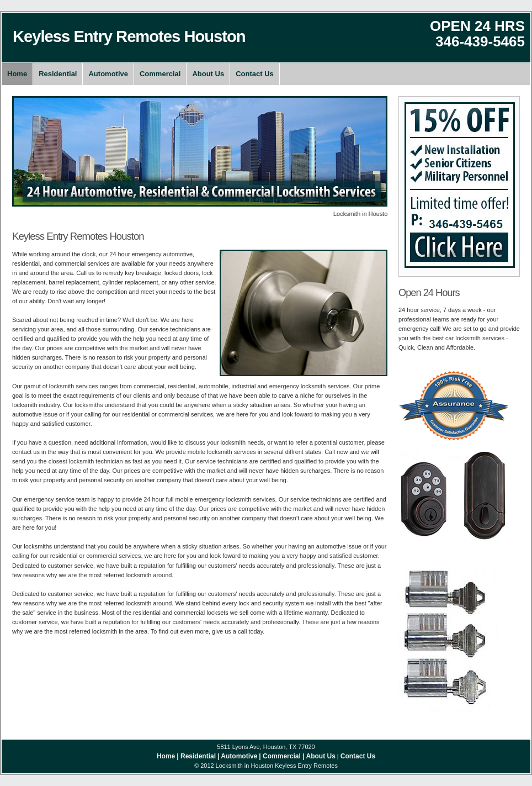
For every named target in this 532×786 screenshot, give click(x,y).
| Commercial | (281, 756)
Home (17, 74)
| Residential (196, 756)
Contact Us (255, 74)
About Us (208, 74)
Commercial (160, 74)
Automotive (108, 74)
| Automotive (237, 756)
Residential (58, 74)
